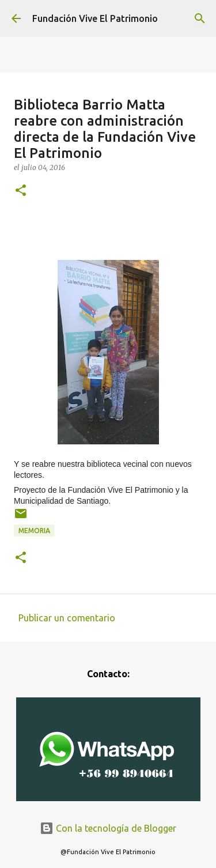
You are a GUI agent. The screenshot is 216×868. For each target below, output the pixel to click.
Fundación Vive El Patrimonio (95, 18)
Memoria (34, 531)
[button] (21, 191)
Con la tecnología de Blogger (108, 828)
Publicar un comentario (67, 618)
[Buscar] (200, 18)
